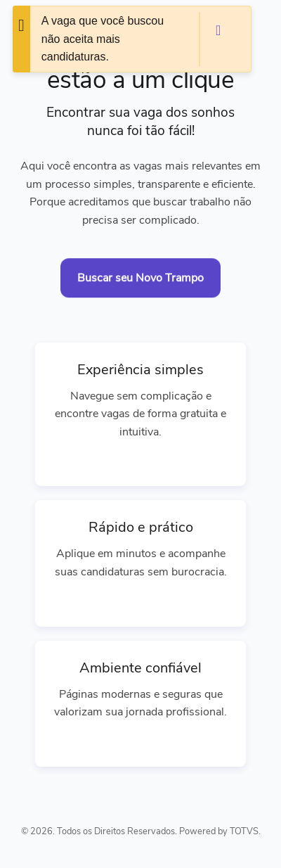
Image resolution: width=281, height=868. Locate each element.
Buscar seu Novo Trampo (140, 278)
